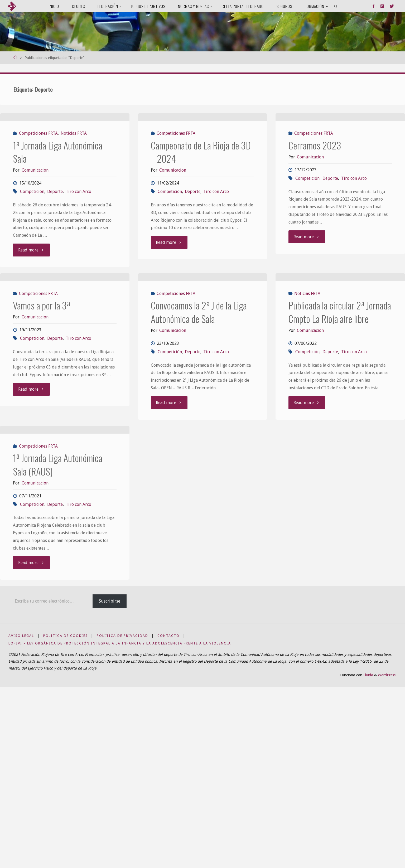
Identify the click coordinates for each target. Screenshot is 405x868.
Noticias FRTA (74, 189)
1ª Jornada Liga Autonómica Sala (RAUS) (58, 645)
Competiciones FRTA (38, 189)
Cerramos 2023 (315, 201)
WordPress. (387, 856)
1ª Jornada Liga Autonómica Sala (58, 207)
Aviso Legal (21, 817)
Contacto (168, 817)
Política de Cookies (66, 817)
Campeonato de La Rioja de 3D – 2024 (201, 207)
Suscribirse (110, 782)
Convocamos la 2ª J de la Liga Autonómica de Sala (199, 423)
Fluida (368, 856)
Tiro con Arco (78, 247)
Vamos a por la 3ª (42, 416)
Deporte (55, 247)
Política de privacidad (122, 817)
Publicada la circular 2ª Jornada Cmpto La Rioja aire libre (340, 423)
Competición (32, 247)
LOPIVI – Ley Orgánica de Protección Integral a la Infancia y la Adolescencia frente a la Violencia (120, 824)
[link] (336, 6)
